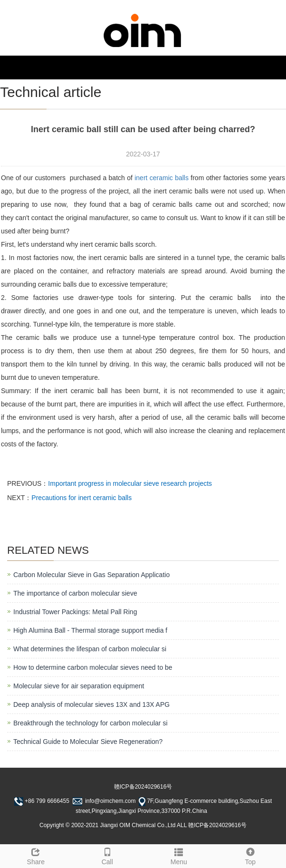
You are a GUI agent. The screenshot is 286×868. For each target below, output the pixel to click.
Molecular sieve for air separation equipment (79, 686)
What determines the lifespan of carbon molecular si (90, 649)
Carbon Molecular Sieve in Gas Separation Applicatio (91, 575)
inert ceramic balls (162, 178)
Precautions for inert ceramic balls (81, 498)
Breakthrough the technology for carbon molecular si (91, 723)
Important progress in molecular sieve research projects (130, 483)
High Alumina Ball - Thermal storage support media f (90, 630)
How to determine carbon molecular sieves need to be (93, 667)
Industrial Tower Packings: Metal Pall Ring (75, 612)
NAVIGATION (30, 67)
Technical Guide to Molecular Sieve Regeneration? (88, 742)
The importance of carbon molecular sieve (75, 593)
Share (36, 855)
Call (108, 855)
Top (251, 855)
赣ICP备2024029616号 (143, 787)
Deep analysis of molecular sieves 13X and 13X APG (91, 704)
